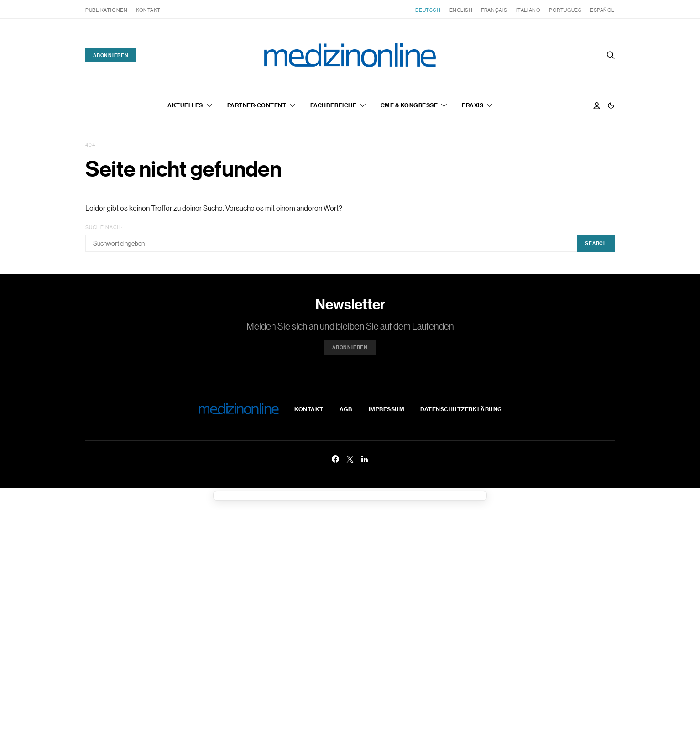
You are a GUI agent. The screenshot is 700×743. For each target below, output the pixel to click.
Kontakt (148, 10)
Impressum (387, 409)
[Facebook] (335, 459)
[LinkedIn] (365, 459)
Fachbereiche (333, 105)
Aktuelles (185, 105)
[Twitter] (350, 459)
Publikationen (106, 10)
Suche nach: (104, 227)
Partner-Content (257, 105)
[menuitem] (428, 10)
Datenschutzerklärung (461, 409)
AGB (346, 409)
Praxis (473, 105)
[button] (611, 105)
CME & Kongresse (409, 105)
